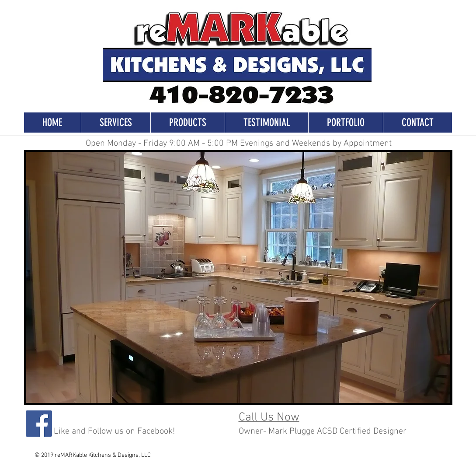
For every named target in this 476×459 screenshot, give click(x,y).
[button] (238, 278)
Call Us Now (269, 417)
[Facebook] (39, 424)
